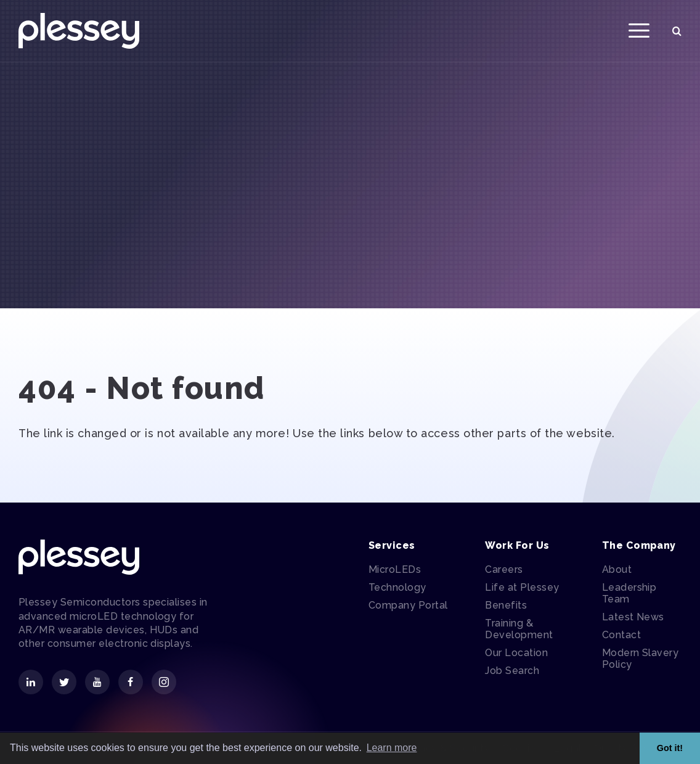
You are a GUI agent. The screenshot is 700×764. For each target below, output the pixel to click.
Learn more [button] (392, 748)
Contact (621, 635)
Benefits (506, 605)
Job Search (512, 671)
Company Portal (408, 605)
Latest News (633, 617)
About (617, 569)
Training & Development (519, 629)
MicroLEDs (395, 569)
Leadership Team (629, 593)
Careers (504, 569)
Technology (397, 587)
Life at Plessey (522, 587)
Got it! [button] (670, 748)
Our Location (516, 653)
